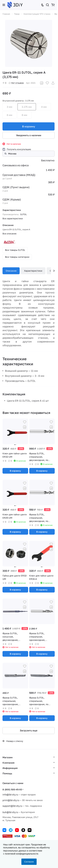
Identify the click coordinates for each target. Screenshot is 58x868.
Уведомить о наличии (29, 135)
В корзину (29, 126)
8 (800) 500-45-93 (12, 789)
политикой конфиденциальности (22, 854)
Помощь (7, 773)
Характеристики (33, 271)
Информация (10, 768)
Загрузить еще (29, 730)
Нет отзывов (16, 83)
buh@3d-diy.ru (10, 812)
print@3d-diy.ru (11, 800)
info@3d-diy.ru (10, 794)
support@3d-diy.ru (12, 806)
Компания (8, 763)
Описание (11, 271)
